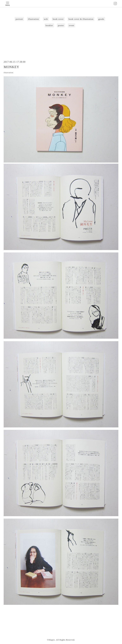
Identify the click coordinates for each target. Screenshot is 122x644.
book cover (58, 19)
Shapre (52, 640)
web (46, 19)
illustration (33, 19)
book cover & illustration (81, 19)
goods (101, 19)
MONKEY (11, 67)
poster (61, 25)
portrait (19, 19)
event (72, 25)
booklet (49, 25)
